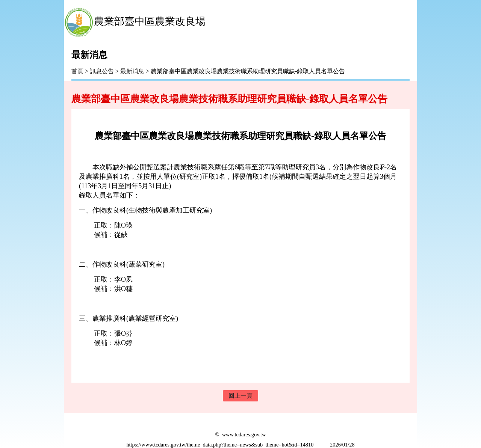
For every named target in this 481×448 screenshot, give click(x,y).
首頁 (77, 71)
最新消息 (132, 71)
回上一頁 (240, 396)
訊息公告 (102, 71)
